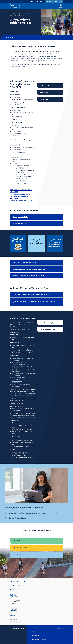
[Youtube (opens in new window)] (63, 629)
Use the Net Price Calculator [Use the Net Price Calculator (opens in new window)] (16, 518)
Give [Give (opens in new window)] (36, 1)
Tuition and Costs (26, 14)
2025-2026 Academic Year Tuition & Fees (27, 263)
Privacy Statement (36, 636)
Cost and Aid (17, 14)
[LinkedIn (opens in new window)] (58, 629)
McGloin (14, 349)
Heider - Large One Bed (18, 373)
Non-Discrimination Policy (38, 632)
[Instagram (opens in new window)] (61, 629)
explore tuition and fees (45, 64)
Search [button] (41, 1)
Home (11, 14)
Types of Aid (44, 93)
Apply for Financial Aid (20, 548)
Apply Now (16, 541)
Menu (61, 6)
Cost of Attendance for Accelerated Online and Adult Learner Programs (34, 302)
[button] (36, 582)
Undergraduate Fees (20, 223)
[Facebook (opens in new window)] (59, 629)
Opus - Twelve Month (17, 409)
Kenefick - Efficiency (17, 359)
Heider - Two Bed (16, 377)
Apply (61, 1)
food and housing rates (19, 66)
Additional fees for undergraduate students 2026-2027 (32, 295)
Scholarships (44, 99)
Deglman (14, 337)
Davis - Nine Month (17, 385)
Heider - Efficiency (17, 381)
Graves (14, 351)
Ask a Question (17, 555)
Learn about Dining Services (49, 323)
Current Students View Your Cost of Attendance (29, 276)
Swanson (14, 345)
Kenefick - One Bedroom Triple (20, 362)
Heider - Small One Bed (18, 370)
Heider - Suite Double (18, 366)
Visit (56, 1)
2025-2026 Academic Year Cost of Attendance (29, 269)
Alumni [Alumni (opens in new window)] (31, 1)
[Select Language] (15, 622)
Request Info (50, 1)
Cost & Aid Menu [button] (10, 37)
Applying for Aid (45, 86)
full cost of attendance (24, 64)
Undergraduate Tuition (21, 217)
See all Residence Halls (47, 330)
